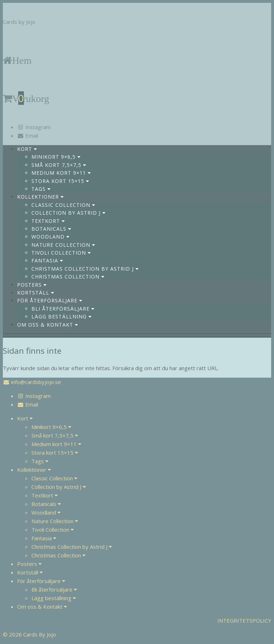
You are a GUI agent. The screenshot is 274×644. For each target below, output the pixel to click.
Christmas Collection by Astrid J (85, 269)
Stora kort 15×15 (60, 181)
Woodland (50, 237)
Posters (32, 285)
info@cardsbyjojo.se (36, 382)
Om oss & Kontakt (48, 325)
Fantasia (47, 260)
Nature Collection (63, 245)
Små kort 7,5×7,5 (59, 165)
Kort (27, 149)
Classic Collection (63, 205)
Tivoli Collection (61, 253)
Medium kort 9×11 (61, 173)
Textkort (48, 221)
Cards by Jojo (19, 22)
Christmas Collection (68, 277)
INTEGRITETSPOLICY (244, 620)
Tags (41, 189)
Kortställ (36, 293)
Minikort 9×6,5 (56, 157)
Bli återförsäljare (63, 309)
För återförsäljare (50, 300)
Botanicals (51, 229)
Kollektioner (40, 197)
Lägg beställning (62, 316)
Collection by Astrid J (68, 213)
